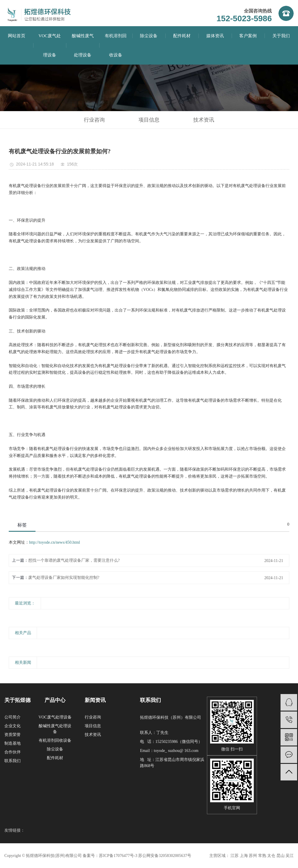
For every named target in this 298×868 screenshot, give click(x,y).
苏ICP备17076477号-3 (118, 856)
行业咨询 (94, 120)
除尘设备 (149, 36)
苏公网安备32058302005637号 (165, 856)
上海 (244, 856)
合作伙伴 (13, 752)
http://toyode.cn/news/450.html (55, 542)
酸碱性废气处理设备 (83, 45)
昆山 (281, 856)
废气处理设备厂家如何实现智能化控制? (64, 578)
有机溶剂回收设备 (55, 740)
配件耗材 (182, 36)
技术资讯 (204, 120)
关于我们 (281, 36)
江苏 (235, 856)
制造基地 (13, 743)
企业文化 (13, 726)
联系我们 (13, 761)
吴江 (290, 856)
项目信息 (149, 120)
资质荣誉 (13, 735)
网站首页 (17, 36)
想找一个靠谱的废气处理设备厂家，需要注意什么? (74, 560)
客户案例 (248, 36)
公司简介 (13, 717)
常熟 (262, 856)
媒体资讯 (215, 36)
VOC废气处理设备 (55, 717)
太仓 (271, 856)
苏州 (253, 856)
